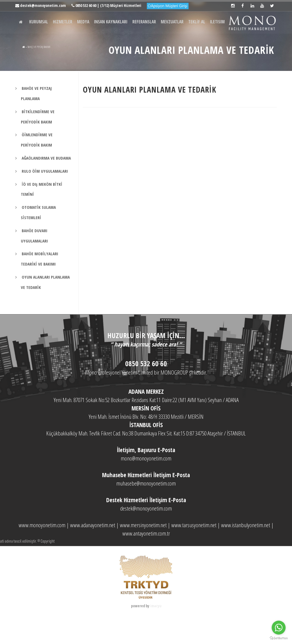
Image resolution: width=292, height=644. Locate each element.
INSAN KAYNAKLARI (120, 45)
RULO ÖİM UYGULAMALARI (44, 193)
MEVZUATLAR (186, 45)
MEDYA (90, 45)
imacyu (156, 628)
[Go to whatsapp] (279, 628)
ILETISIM (236, 45)
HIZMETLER (67, 45)
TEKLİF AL (213, 45)
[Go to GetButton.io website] (279, 638)
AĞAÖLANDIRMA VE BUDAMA (46, 180)
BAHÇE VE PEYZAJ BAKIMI (45, 69)
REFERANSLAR (156, 45)
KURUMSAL (41, 45)
